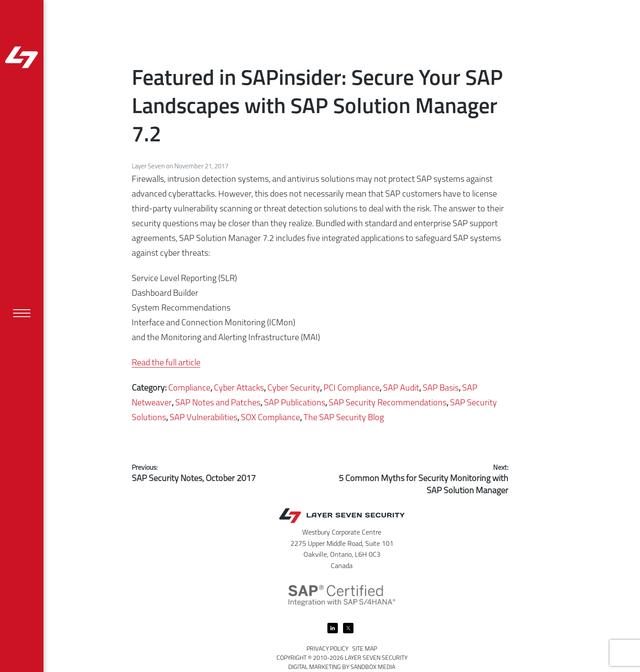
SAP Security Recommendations (388, 403)
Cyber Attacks (239, 388)
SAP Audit (401, 388)
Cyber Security (294, 388)
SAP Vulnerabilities (203, 418)
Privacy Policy (327, 649)
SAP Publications (295, 403)
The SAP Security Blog (344, 418)
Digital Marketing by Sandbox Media (342, 667)
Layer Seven (149, 167)
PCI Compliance (352, 388)
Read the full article (166, 363)
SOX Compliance (270, 418)
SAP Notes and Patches (218, 403)
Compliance (189, 388)
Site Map (365, 649)
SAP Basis (441, 388)
